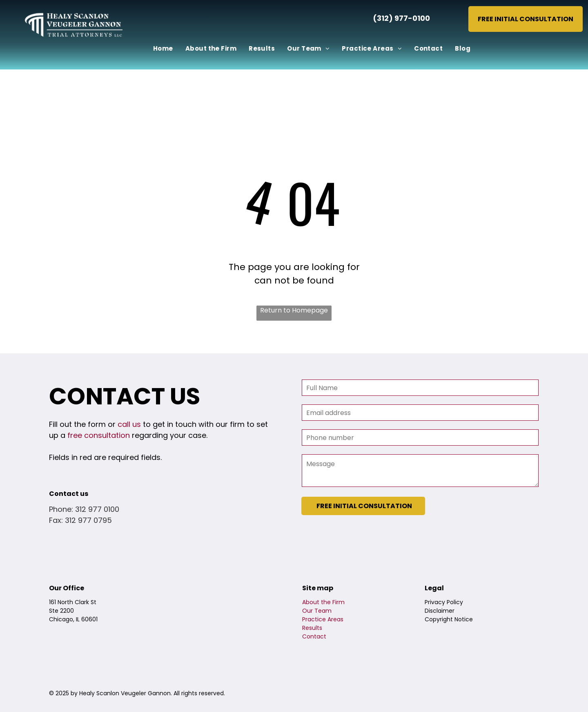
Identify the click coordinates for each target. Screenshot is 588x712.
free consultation (99, 435)
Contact (314, 636)
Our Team (317, 611)
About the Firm (323, 602)
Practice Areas (323, 619)
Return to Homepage (294, 310)
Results (312, 628)
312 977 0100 (97, 509)
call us (129, 424)
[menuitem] (163, 49)
